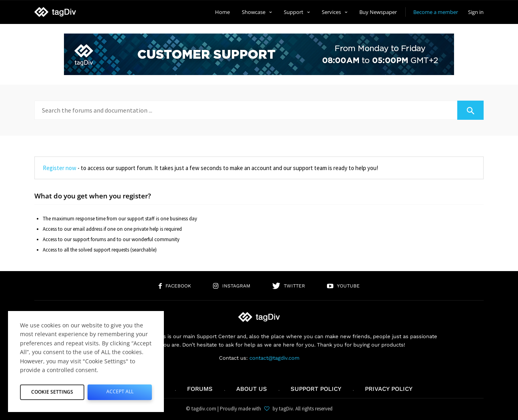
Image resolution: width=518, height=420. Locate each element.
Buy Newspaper (378, 12)
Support (297, 12)
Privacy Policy (389, 389)
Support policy (316, 389)
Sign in (476, 12)
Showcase (257, 12)
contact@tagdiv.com (274, 358)
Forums (200, 389)
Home (222, 12)
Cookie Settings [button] (52, 390)
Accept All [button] (120, 390)
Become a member (436, 12)
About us (252, 389)
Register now (60, 168)
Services (335, 12)
